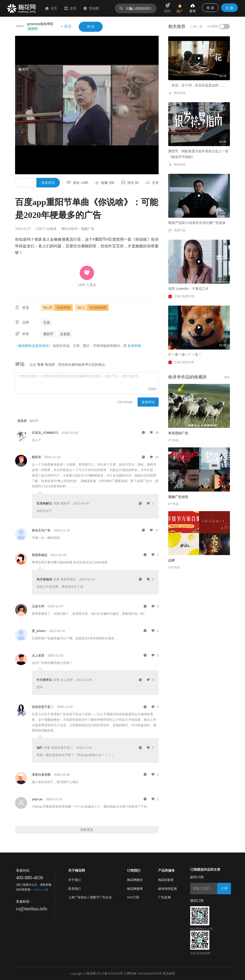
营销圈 (91, 8)
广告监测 (164, 897)
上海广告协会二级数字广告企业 (90, 897)
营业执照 (169, 973)
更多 (227, 377)
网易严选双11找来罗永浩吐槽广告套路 (197, 223)
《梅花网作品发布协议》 (33, 346)
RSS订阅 (133, 897)
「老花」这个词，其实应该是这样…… (51, 140)
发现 (70, 8)
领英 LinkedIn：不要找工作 (188, 289)
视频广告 (88, 229)
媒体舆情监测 (167, 889)
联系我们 (74, 889)
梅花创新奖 (166, 880)
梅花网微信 (135, 880)
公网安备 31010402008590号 (143, 973)
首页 (51, 8)
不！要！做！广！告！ (185, 355)
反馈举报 (134, 346)
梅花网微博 (135, 889)
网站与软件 (70, 229)
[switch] (225, 26)
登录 (40, 365)
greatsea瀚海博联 (40, 24)
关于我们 (74, 880)
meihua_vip (40, 890)
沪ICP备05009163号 (110, 973)
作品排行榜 (140, 8)
